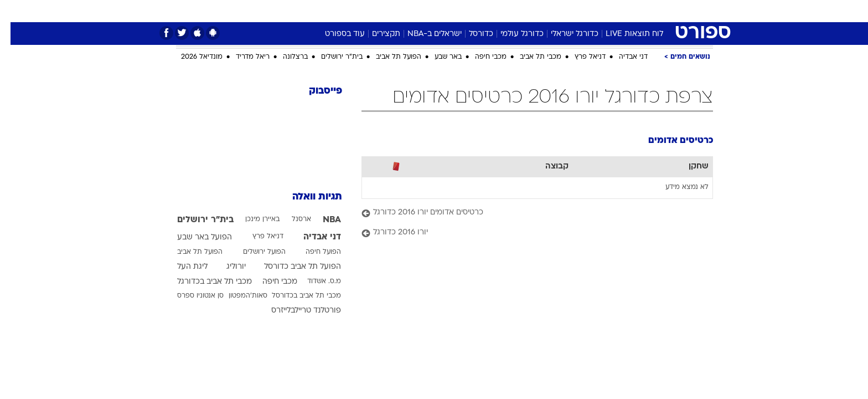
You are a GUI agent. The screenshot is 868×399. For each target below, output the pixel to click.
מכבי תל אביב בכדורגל (204, 282)
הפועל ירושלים (254, 252)
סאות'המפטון (237, 296)
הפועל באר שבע (194, 237)
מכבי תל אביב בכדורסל (296, 296)
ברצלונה (285, 57)
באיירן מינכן (252, 219)
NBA (321, 220)
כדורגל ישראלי (564, 34)
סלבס (521, 11)
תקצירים (376, 34)
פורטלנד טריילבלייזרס (296, 311)
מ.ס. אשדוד (314, 282)
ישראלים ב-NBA (424, 34)
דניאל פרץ (580, 57)
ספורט (593, 11)
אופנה (308, 11)
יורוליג (226, 267)
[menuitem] (623, 11)
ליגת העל (182, 267)
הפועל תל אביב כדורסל (292, 267)
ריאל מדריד (242, 57)
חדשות (630, 11)
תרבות (556, 11)
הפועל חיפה (313, 252)
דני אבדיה (623, 57)
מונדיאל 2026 (191, 57)
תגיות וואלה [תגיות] (307, 197)
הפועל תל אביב (388, 57)
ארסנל (291, 219)
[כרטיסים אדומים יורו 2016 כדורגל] (527, 213)
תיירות (390, 11)
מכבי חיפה (480, 57)
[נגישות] (15, 11)
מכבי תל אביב (530, 57)
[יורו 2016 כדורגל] (527, 233)
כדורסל (471, 34)
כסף (491, 11)
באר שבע (438, 57)
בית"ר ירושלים (331, 57)
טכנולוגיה (348, 11)
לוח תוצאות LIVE (624, 34)
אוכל (462, 11)
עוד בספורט (334, 34)
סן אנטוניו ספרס (190, 296)
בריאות (427, 11)
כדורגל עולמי (512, 34)
